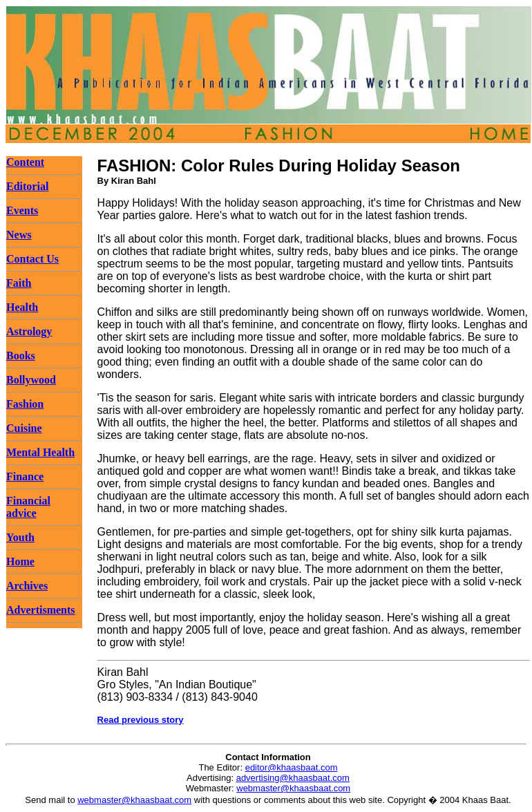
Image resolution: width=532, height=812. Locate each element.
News (19, 235)
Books (21, 356)
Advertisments (41, 610)
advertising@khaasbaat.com (293, 778)
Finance (25, 476)
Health (22, 307)
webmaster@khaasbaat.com (293, 788)
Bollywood (31, 380)
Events (22, 210)
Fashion (25, 404)
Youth (20, 537)
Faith (19, 283)
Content (25, 162)
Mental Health (40, 452)
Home (20, 561)
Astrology (29, 331)
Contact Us (32, 259)
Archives (27, 586)
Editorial (27, 186)
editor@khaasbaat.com (292, 767)
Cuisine (24, 428)
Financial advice (28, 507)
